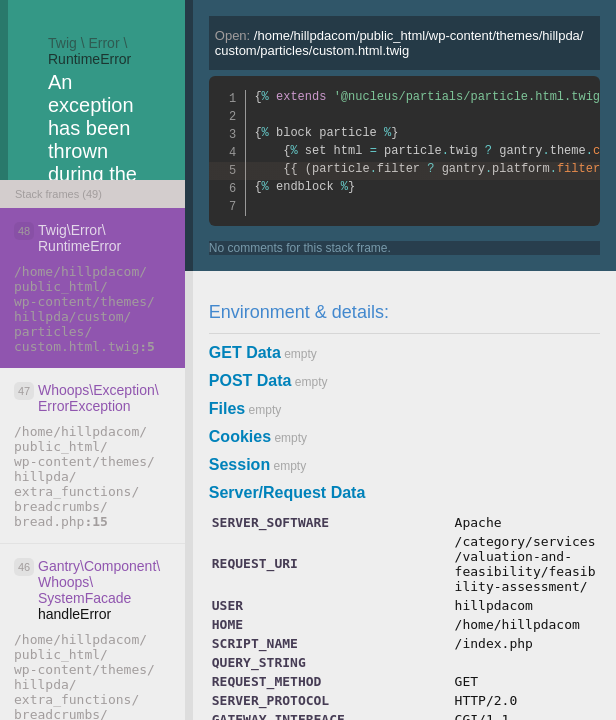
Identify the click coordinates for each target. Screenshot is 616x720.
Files (227, 408)
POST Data (250, 380)
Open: (399, 43)
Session (239, 464)
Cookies (240, 436)
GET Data (245, 352)
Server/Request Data (287, 492)
